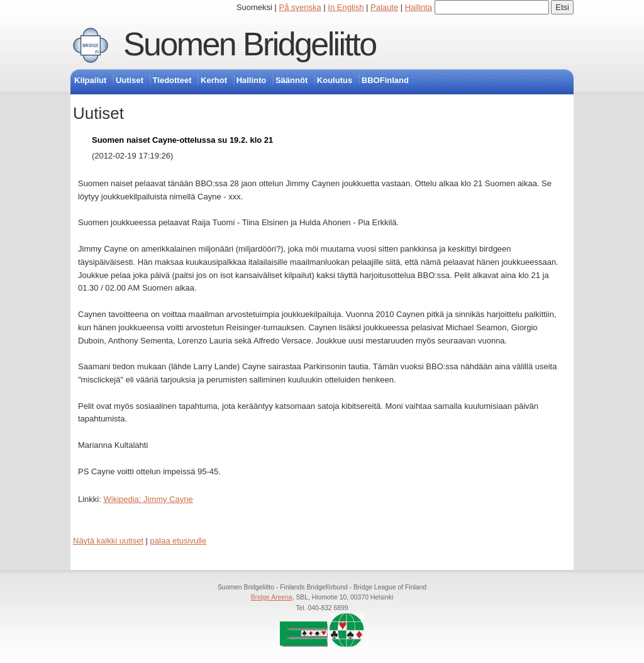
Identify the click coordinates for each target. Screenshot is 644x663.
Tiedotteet (172, 80)
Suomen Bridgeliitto (250, 44)
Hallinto (252, 80)
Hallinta (419, 7)
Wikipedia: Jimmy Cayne (148, 499)
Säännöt (291, 80)
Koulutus (335, 80)
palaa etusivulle (179, 541)
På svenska (300, 7)
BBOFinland (385, 80)
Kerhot (214, 80)
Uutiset (130, 80)
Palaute (384, 7)
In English (346, 7)
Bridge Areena (272, 597)
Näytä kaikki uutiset (108, 541)
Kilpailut (90, 80)
